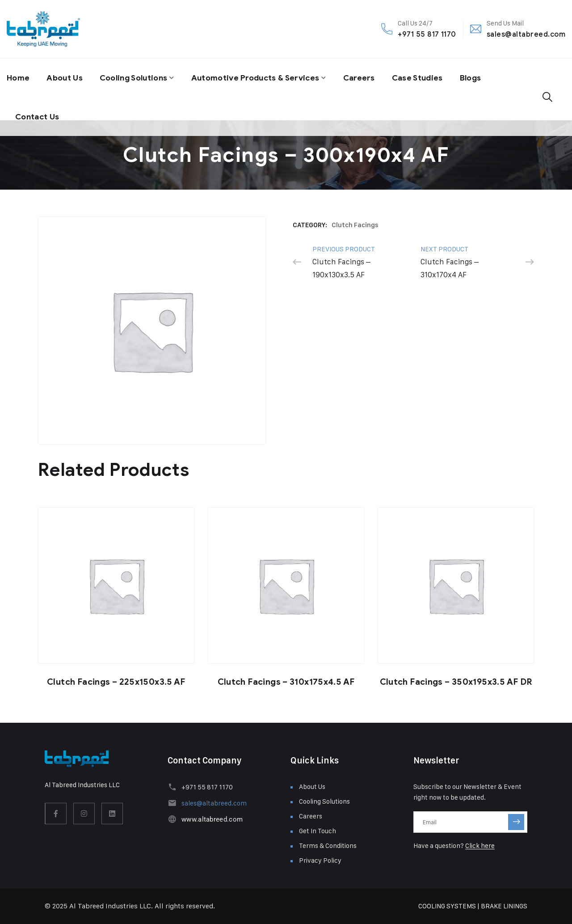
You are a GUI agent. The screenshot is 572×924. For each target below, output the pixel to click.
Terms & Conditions (328, 846)
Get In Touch (318, 831)
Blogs (485, 77)
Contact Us (38, 115)
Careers (371, 77)
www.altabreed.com (212, 819)
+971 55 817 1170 (427, 34)
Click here (480, 846)
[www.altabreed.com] (172, 819)
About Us (66, 77)
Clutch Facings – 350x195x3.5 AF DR (456, 682)
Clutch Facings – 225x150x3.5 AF (116, 682)
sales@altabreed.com (526, 34)
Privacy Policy (320, 860)
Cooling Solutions (138, 77)
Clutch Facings (355, 225)
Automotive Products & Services (264, 77)
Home (19, 77)
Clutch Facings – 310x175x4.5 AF (286, 682)
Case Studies (430, 77)
